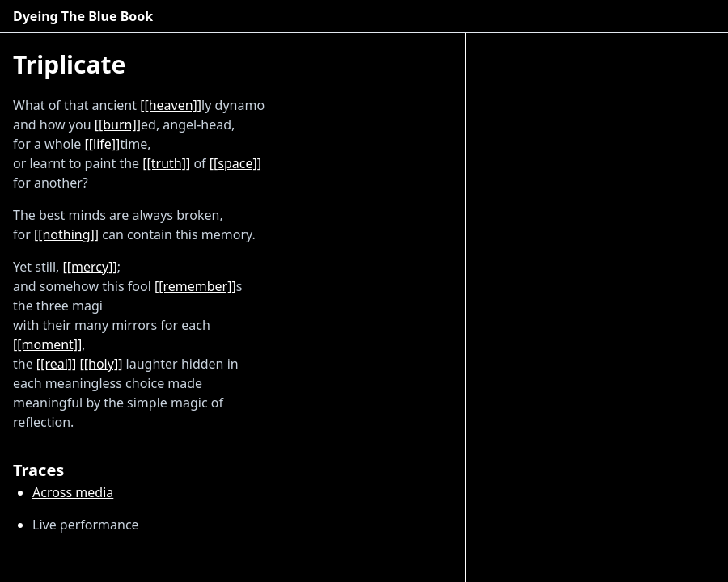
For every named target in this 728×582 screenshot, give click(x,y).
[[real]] (56, 364)
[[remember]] (195, 286)
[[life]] (103, 144)
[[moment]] (47, 344)
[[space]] (235, 163)
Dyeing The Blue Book (83, 16)
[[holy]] (102, 364)
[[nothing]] (66, 234)
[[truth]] (166, 163)
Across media (73, 492)
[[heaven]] (171, 105)
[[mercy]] (90, 267)
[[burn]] (118, 124)
